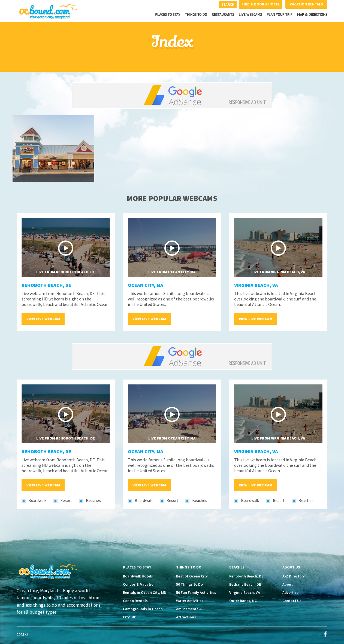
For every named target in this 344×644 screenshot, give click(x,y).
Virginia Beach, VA (256, 285)
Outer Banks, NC (243, 601)
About (288, 584)
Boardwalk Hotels (138, 576)
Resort (66, 500)
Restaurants (223, 15)
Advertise (290, 592)
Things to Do (196, 15)
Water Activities (190, 601)
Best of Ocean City (192, 576)
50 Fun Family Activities (196, 592)
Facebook (325, 634)
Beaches (93, 500)
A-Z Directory (294, 576)
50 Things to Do (189, 584)
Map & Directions (312, 15)
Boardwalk (37, 500)
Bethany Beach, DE (245, 584)
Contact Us (292, 601)
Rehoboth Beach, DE (46, 285)
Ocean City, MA (146, 285)
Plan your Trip (280, 15)
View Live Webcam (43, 319)
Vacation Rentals (306, 4)
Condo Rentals (135, 601)
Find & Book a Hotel (261, 4)
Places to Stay (168, 15)
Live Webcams (251, 15)
